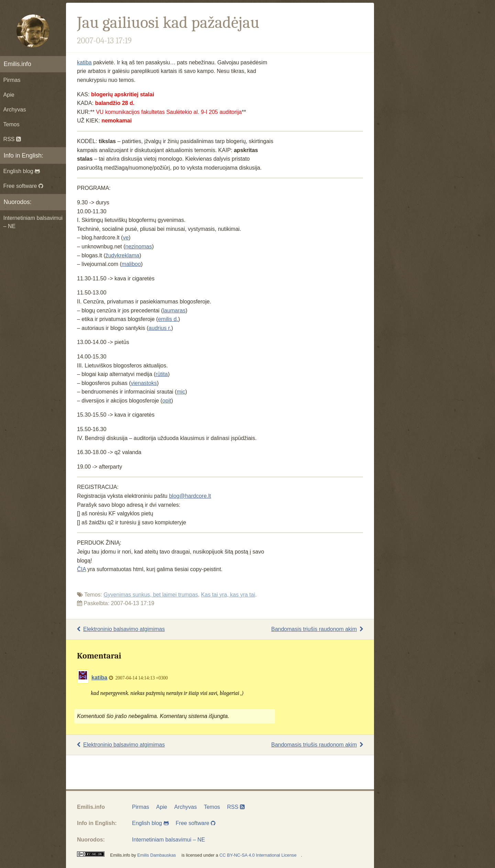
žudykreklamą (123, 255)
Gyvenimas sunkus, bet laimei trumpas (151, 595)
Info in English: (24, 156)
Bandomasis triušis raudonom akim (317, 629)
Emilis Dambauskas (156, 855)
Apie (9, 95)
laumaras (174, 310)
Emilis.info (18, 64)
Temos (12, 124)
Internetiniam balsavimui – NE (33, 222)
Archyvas (15, 110)
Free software (23, 186)
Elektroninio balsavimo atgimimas (121, 629)
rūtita (162, 374)
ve (126, 238)
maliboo (131, 264)
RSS (12, 139)
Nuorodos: (18, 202)
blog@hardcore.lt (190, 496)
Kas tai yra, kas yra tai (228, 595)
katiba (84, 62)
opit (167, 401)
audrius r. (160, 328)
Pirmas (12, 80)
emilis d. (168, 319)
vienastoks (144, 383)
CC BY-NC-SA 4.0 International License (258, 855)
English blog (22, 171)
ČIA (81, 569)
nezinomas (139, 247)
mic (181, 392)
